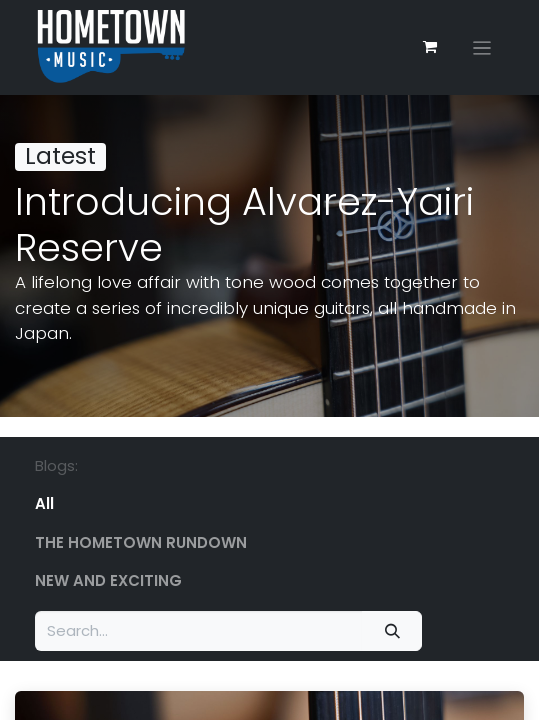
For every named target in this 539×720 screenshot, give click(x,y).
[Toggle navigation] (482, 47)
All (44, 503)
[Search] (392, 631)
